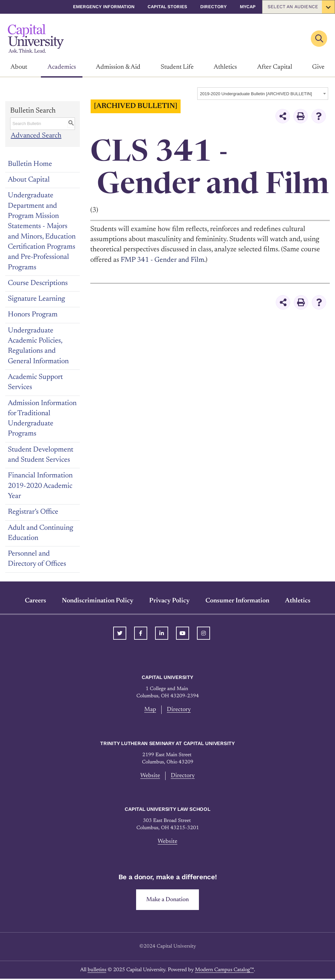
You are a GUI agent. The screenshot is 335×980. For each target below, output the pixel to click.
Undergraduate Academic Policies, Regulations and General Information (38, 346)
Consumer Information (237, 601)
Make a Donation (168, 901)
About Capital (29, 180)
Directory (213, 7)
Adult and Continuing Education (41, 533)
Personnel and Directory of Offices (37, 559)
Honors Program (33, 315)
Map (150, 710)
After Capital (275, 67)
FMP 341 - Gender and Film (163, 260)
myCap (248, 7)
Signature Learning (36, 299)
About (19, 67)
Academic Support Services (35, 382)
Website (150, 776)
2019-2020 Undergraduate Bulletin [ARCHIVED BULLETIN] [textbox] (256, 94)
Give (318, 67)
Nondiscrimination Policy (98, 601)
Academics (62, 67)
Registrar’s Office (33, 512)
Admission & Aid (118, 67)
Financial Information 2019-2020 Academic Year (40, 486)
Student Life (177, 67)
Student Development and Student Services (41, 455)
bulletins (97, 971)
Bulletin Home (30, 164)
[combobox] (263, 94)
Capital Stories (167, 7)
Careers (35, 601)
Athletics (225, 67)
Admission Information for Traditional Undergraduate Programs (42, 419)
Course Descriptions (38, 283)
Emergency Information (104, 7)
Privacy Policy (169, 601)
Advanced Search (36, 136)
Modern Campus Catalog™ (224, 971)
